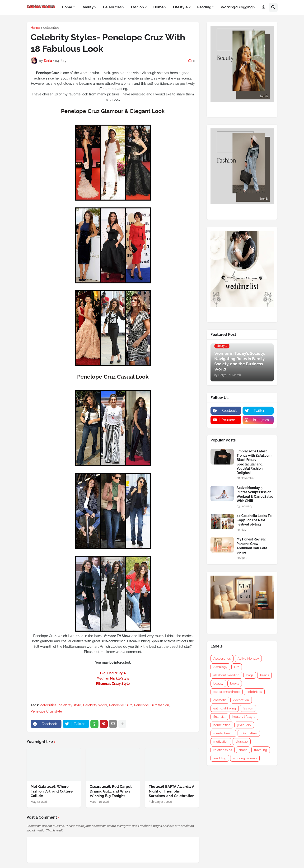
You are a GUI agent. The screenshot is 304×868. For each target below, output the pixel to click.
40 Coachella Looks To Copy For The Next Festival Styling (254, 520)
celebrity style (70, 705)
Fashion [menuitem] (137, 7)
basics (264, 675)
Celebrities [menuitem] (112, 7)
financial (219, 717)
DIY (237, 667)
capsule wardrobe (227, 692)
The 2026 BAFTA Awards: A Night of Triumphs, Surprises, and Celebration (172, 791)
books (235, 683)
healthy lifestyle (244, 717)
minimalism (249, 733)
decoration (241, 700)
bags (250, 675)
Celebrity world (95, 705)
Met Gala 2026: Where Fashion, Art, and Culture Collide (52, 791)
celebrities (51, 28)
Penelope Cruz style (46, 711)
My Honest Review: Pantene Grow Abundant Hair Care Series (252, 546)
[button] (263, 7)
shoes (243, 750)
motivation (221, 742)
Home (35, 28)
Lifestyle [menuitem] (180, 7)
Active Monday (248, 659)
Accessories (222, 659)
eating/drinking (225, 708)
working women (245, 758)
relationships (223, 750)
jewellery (244, 725)
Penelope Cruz (121, 705)
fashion (248, 708)
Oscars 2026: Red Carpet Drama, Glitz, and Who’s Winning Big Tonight (111, 791)
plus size (242, 742)
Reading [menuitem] (204, 7)
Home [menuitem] (67, 7)
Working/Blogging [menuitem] (237, 7)
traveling (261, 750)
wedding (220, 758)
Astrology (220, 667)
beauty (218, 683)
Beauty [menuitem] (88, 7)
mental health (223, 733)
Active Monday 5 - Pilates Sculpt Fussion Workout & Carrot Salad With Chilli (255, 494)
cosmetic (220, 700)
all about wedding (226, 675)
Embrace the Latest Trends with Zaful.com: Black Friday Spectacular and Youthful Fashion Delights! (254, 462)
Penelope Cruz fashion (152, 705)
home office (222, 725)
